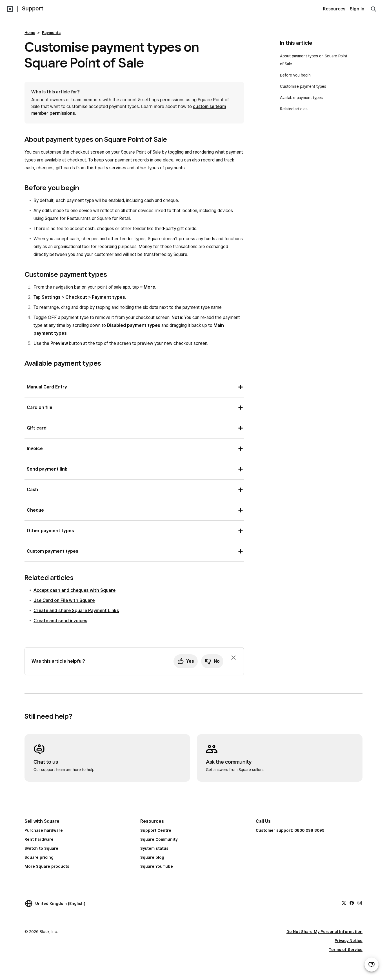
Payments (51, 33)
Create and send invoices (60, 621)
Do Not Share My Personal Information (324, 932)
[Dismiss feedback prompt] (233, 658)
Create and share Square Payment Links (76, 611)
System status (154, 848)
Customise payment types (303, 86)
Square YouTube (157, 866)
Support (33, 8)
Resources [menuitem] (334, 9)
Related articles (294, 109)
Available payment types (301, 98)
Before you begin (295, 75)
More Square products (47, 866)
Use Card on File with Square (64, 600)
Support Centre (156, 830)
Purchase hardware (44, 830)
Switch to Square (41, 848)
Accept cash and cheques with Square (74, 590)
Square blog (152, 857)
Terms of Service (346, 950)
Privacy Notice (349, 941)
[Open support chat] (372, 965)
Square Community (159, 839)
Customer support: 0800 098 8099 (290, 830)
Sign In (357, 9)
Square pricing (39, 857)
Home (30, 33)
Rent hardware (39, 839)
